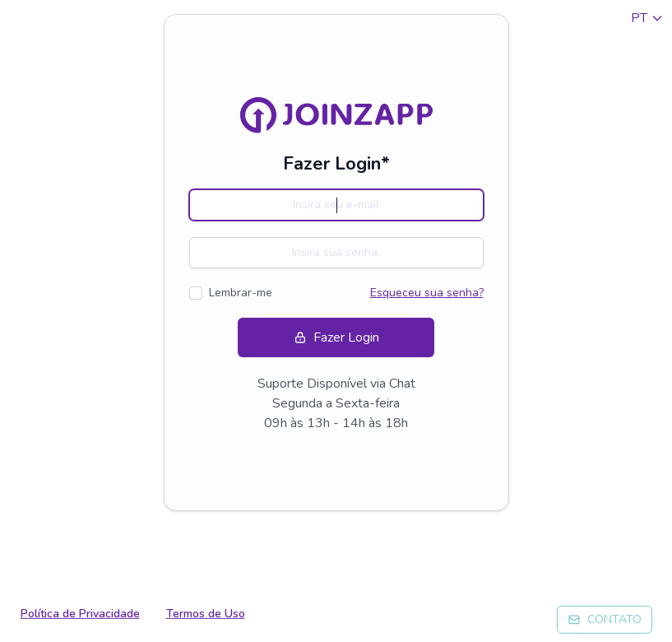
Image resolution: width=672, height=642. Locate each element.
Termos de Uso (206, 614)
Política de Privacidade (80, 614)
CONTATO (605, 619)
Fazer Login (336, 337)
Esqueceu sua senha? (427, 293)
